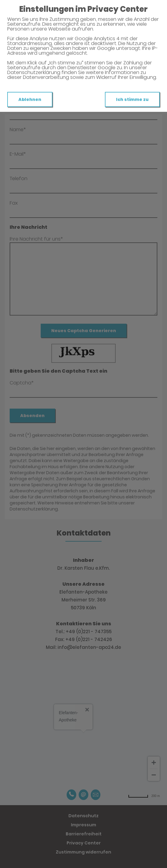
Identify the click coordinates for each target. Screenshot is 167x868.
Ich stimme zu (132, 99)
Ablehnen (30, 99)
